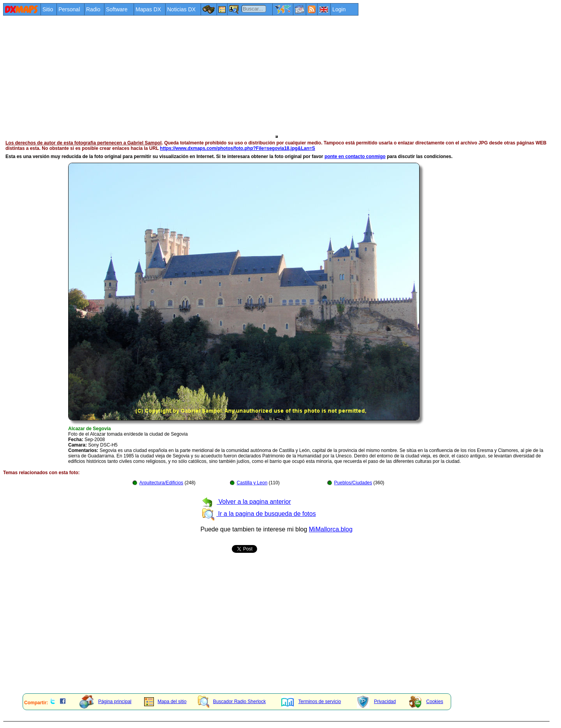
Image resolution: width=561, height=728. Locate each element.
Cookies (426, 702)
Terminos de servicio (311, 702)
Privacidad (376, 702)
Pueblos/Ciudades (353, 483)
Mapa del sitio (165, 702)
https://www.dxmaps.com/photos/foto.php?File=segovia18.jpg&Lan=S (238, 148)
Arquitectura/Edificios (161, 483)
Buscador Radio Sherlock (232, 702)
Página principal (105, 702)
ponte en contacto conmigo (355, 157)
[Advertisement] (237, 75)
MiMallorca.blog (331, 529)
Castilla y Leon (252, 483)
